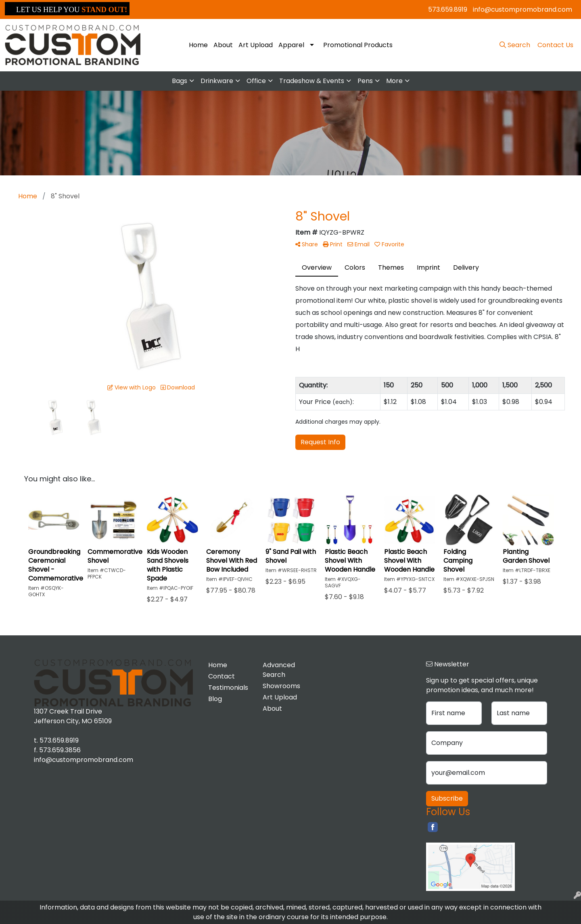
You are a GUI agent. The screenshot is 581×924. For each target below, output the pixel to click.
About (223, 45)
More (394, 81)
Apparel (291, 45)
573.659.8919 (448, 9)
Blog (215, 699)
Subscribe (447, 798)
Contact (222, 676)
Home (198, 45)
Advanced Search (279, 670)
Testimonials (228, 688)
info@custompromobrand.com (522, 9)
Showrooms (281, 686)
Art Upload (256, 45)
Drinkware (217, 81)
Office (256, 81)
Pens (365, 81)
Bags (180, 81)
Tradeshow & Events (312, 81)
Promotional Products (358, 45)
